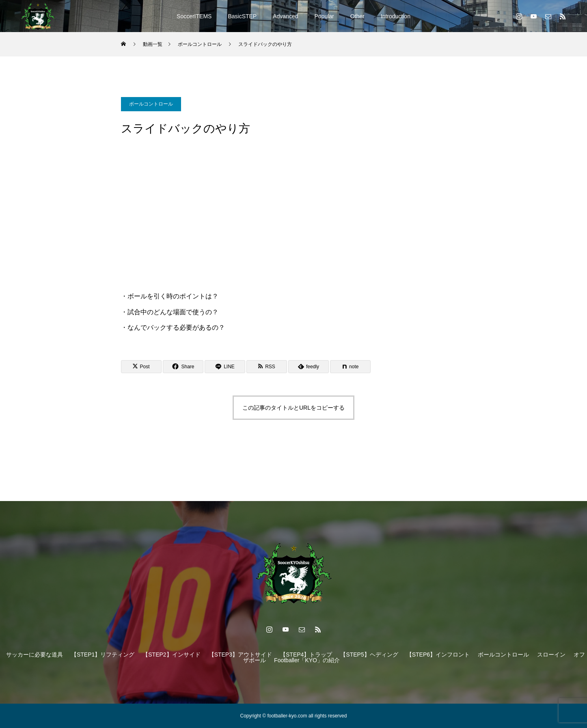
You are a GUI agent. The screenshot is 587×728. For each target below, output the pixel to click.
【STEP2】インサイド (171, 655)
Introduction (396, 16)
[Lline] (225, 367)
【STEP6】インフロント (438, 655)
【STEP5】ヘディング (369, 655)
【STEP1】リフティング (103, 655)
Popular (324, 16)
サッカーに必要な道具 (35, 655)
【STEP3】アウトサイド (240, 655)
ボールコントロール (151, 104)
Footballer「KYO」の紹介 (307, 660)
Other (357, 16)
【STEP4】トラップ (306, 655)
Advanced (285, 16)
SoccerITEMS (194, 16)
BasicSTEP (242, 16)
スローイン (551, 655)
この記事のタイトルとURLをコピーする (293, 408)
